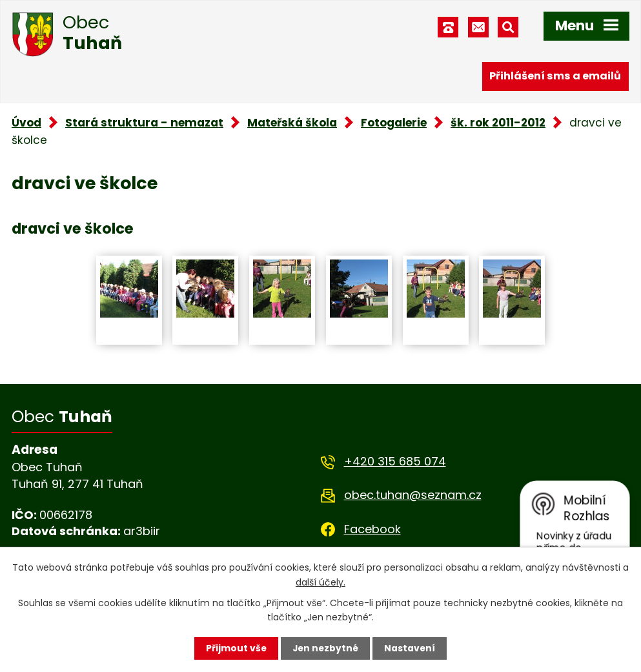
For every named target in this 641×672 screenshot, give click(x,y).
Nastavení (411, 648)
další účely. (320, 582)
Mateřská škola (292, 123)
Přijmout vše (235, 648)
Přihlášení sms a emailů (555, 76)
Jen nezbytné (326, 648)
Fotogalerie (394, 123)
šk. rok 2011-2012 (498, 123)
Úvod (26, 123)
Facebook (372, 529)
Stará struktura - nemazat (144, 123)
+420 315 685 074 (395, 461)
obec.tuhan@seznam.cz (413, 495)
